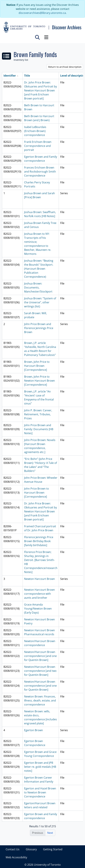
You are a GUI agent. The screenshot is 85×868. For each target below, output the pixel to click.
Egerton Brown (34, 730)
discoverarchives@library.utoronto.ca (42, 13)
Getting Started (53, 849)
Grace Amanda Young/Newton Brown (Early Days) (38, 609)
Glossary (31, 849)
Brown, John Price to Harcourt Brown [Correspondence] (37, 366)
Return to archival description (65, 67)
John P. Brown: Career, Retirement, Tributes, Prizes (38, 414)
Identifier (10, 76)
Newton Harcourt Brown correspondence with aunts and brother (40, 594)
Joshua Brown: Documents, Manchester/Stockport (38, 287)
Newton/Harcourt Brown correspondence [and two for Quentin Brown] (40, 671)
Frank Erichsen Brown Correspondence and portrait (38, 146)
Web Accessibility (16, 857)
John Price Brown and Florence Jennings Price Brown (39, 328)
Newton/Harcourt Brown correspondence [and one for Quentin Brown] (40, 656)
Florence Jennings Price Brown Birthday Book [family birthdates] (39, 541)
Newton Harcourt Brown (40, 579)
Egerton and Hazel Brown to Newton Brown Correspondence (40, 792)
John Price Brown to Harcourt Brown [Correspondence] (37, 493)
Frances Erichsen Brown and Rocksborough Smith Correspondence (40, 172)
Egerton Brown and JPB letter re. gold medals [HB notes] (40, 767)
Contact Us (13, 849)
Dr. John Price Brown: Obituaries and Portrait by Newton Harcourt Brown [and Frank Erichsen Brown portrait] (41, 90)
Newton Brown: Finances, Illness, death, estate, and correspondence (40, 700)
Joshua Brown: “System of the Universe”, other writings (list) (40, 302)
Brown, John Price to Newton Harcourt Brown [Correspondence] (40, 381)
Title (27, 76)
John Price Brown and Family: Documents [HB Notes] (39, 429)
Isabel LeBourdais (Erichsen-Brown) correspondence (35, 131)
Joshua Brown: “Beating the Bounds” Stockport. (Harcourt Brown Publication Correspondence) (39, 269)
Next (50, 833)
